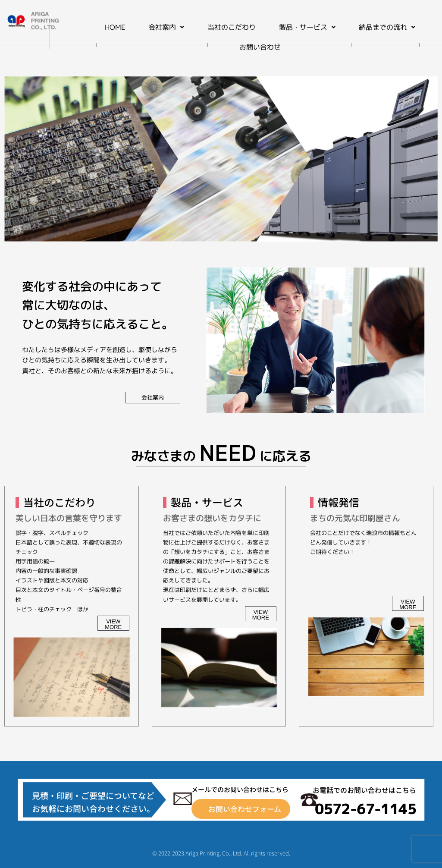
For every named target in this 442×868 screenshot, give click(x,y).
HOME (115, 27)
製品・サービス (307, 27)
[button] (166, 27)
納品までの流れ (387, 27)
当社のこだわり (232, 27)
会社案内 (166, 27)
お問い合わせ (260, 47)
